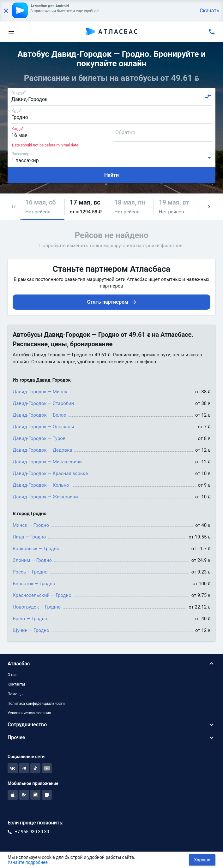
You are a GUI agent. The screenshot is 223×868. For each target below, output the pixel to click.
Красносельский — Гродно (42, 595)
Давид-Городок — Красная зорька (50, 473)
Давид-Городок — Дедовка (42, 450)
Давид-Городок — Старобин (43, 403)
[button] (14, 207)
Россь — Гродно (30, 572)
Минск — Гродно (31, 525)
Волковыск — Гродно (36, 549)
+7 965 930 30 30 (32, 832)
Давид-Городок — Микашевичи (47, 462)
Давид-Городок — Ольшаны (43, 427)
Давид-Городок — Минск (40, 392)
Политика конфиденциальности (36, 704)
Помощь (15, 694)
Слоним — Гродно (32, 560)
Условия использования (29, 713)
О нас (12, 675)
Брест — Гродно (30, 619)
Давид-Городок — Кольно (41, 485)
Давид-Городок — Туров (39, 438)
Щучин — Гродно (31, 630)
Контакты (16, 684)
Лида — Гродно (29, 537)
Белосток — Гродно (34, 584)
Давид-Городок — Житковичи (45, 497)
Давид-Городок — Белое (39, 415)
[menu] (11, 32)
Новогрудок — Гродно (37, 607)
